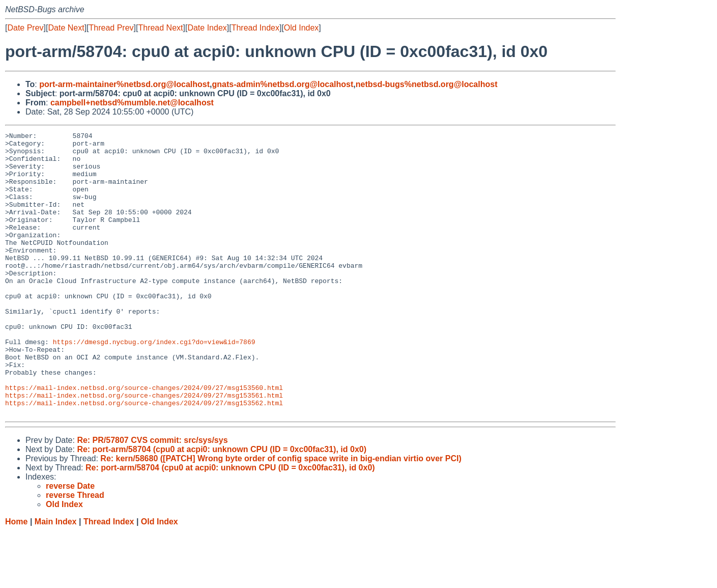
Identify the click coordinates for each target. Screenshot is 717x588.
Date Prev (25, 28)
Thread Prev (111, 28)
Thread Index (255, 28)
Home (16, 578)
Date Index (207, 28)
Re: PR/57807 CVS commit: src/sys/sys (152, 497)
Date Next (66, 28)
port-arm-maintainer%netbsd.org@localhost (124, 84)
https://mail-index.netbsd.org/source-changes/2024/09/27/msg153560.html (144, 439)
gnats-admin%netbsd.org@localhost (282, 84)
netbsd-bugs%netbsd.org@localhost (427, 84)
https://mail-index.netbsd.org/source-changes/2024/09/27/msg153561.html (144, 449)
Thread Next (160, 28)
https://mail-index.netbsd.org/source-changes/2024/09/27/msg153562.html (144, 458)
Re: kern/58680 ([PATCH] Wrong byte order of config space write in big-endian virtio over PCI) (281, 515)
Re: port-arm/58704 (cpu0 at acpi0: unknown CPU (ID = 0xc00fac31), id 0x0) (222, 506)
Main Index (56, 578)
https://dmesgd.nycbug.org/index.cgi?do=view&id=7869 (154, 384)
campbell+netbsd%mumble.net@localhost (132, 103)
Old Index (301, 28)
